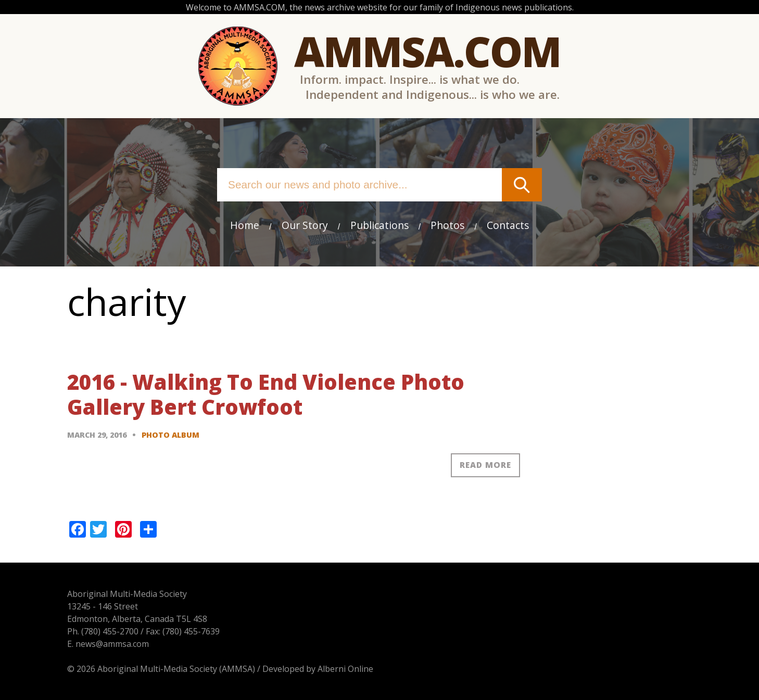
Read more (485, 465)
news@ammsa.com (112, 644)
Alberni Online (345, 669)
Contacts (508, 225)
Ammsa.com (427, 51)
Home (245, 225)
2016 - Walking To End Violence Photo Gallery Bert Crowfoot (266, 394)
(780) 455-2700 (110, 631)
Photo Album (170, 435)
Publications (379, 225)
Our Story (305, 225)
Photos (447, 225)
